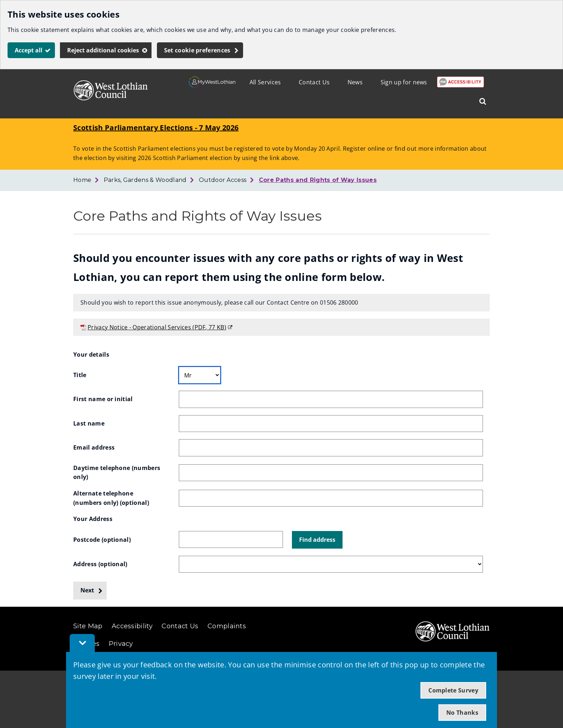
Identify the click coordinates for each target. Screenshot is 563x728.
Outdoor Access (223, 180)
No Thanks (462, 713)
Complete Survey (453, 690)
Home (82, 180)
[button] (317, 540)
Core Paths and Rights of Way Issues (318, 180)
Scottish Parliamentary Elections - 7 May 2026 (156, 128)
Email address (94, 447)
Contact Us (314, 82)
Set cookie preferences (197, 50)
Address (100, 564)
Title (80, 375)
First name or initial (103, 399)
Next (87, 590)
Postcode (102, 540)
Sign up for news (404, 82)
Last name (89, 423)
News (355, 82)
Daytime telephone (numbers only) (118, 473)
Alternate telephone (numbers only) (111, 498)
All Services (265, 82)
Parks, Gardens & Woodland (145, 180)
